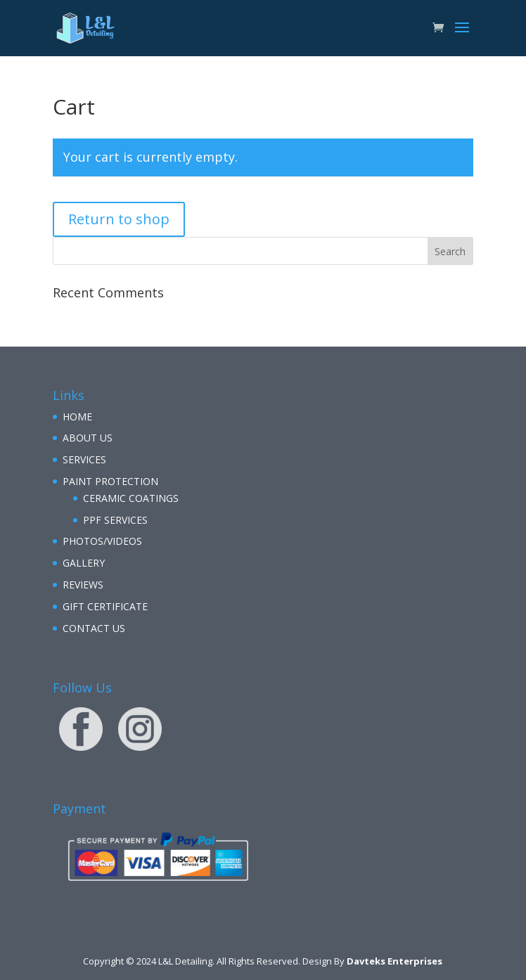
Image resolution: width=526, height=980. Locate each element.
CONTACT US (94, 628)
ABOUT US (88, 438)
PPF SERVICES (115, 520)
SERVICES (84, 459)
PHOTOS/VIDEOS (102, 541)
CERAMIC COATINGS (131, 498)
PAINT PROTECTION (110, 481)
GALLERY (84, 563)
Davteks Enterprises (394, 961)
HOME (77, 417)
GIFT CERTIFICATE (105, 606)
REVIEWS (83, 585)
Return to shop (119, 219)
